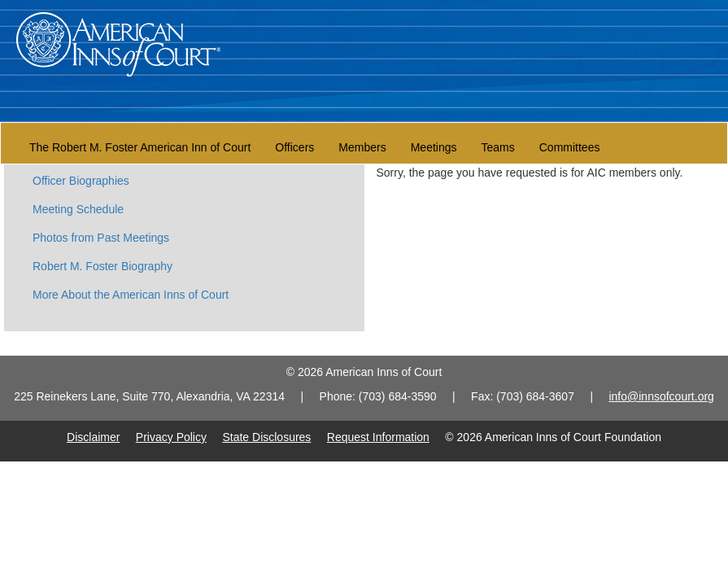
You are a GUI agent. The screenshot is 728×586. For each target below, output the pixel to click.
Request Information (378, 437)
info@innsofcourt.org (661, 396)
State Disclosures (266, 437)
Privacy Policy (171, 437)
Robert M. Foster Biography (102, 266)
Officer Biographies (81, 181)
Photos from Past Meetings (101, 238)
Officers (294, 147)
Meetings (434, 147)
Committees (570, 147)
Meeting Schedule (78, 209)
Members (362, 147)
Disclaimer (93, 437)
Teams (498, 147)
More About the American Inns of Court (131, 295)
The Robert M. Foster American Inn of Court (140, 147)
